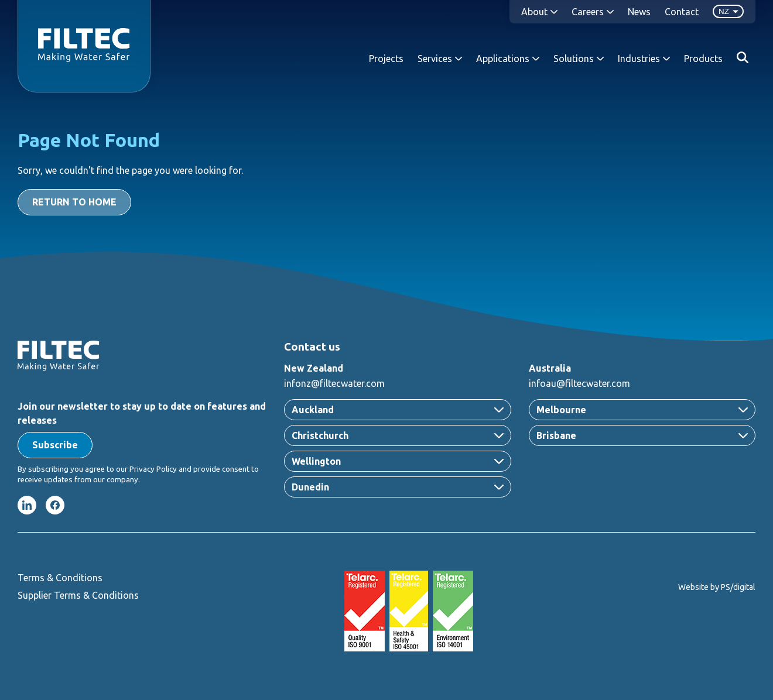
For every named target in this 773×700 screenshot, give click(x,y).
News (639, 12)
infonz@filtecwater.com (334, 383)
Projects (386, 59)
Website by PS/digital (717, 587)
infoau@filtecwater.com (579, 383)
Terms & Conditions (60, 578)
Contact (682, 12)
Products (703, 59)
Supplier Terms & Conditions (78, 595)
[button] (55, 445)
